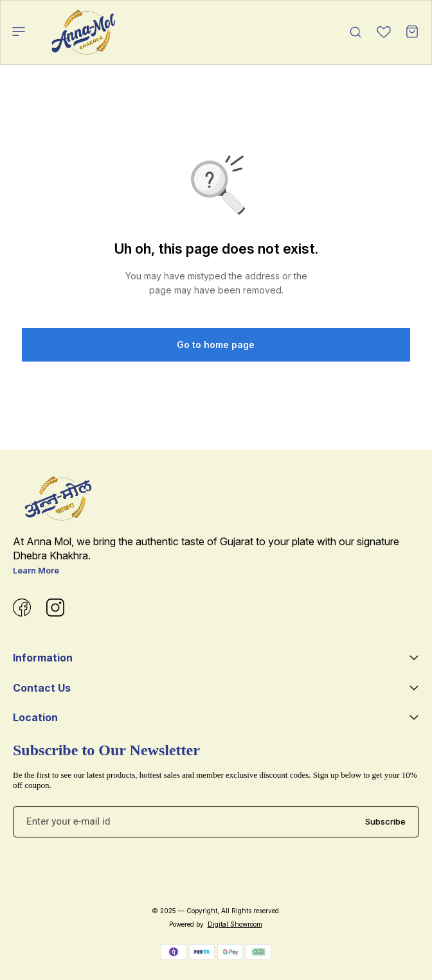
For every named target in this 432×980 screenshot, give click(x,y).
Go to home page (216, 345)
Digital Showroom (235, 924)
